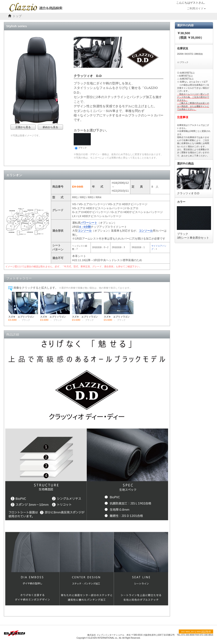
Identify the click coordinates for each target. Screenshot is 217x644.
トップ (17, 16)
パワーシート (89, 223)
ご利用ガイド (196, 9)
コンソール (85, 231)
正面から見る (23, 127)
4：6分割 (85, 227)
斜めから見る (50, 127)
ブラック (82, 141)
